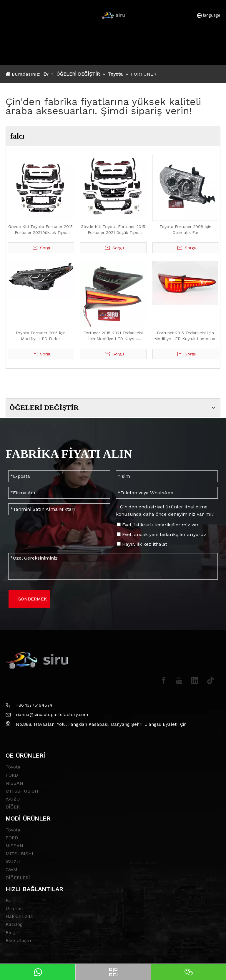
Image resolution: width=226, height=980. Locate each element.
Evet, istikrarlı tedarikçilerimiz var (158, 525)
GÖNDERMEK (32, 599)
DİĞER (13, 807)
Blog (10, 932)
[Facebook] (164, 680)
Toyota (13, 767)
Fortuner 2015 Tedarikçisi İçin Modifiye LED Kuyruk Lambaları (185, 336)
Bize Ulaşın (18, 940)
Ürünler (15, 908)
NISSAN (14, 783)
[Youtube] (179, 680)
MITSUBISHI (19, 854)
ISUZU (13, 799)
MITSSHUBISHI (23, 791)
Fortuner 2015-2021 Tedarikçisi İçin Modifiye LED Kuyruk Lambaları (113, 336)
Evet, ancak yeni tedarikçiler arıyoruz (162, 534)
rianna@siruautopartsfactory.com (52, 715)
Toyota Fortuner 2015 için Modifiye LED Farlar (40, 336)
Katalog (14, 924)
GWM (11, 870)
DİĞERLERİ (18, 878)
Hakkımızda (19, 916)
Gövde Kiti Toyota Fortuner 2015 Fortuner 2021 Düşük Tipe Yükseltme (113, 230)
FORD (12, 775)
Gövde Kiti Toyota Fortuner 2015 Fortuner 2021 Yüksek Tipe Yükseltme (40, 230)
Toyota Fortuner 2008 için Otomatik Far (185, 229)
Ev (8, 900)
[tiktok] (210, 680)
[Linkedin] (195, 680)
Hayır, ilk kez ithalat (142, 544)
